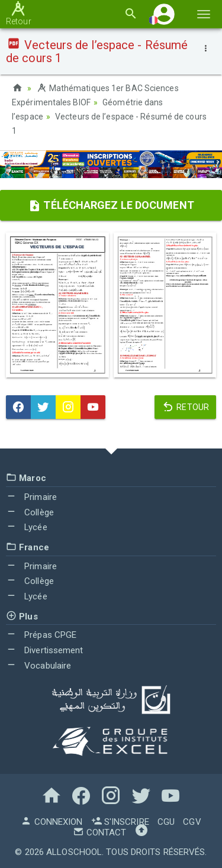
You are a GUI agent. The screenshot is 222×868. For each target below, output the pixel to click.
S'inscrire (120, 822)
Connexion (52, 822)
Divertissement (45, 650)
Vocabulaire (38, 666)
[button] (164, 14)
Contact (99, 832)
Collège (30, 512)
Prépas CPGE (41, 635)
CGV (192, 822)
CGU (166, 822)
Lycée (27, 527)
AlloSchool (74, 852)
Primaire (31, 497)
